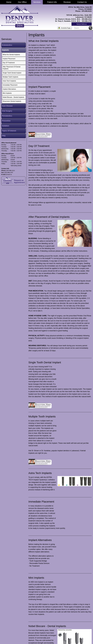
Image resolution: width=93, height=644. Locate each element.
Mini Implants (36, 578)
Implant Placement (39, 87)
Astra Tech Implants (40, 473)
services (6, 39)
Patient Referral (82, 24)
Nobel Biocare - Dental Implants (47, 626)
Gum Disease (7, 106)
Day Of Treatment (39, 146)
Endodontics (7, 45)
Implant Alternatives (40, 540)
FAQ (4, 136)
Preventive (6, 121)
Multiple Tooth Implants (42, 417)
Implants (5, 50)
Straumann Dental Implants (12, 101)
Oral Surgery (7, 111)
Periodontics (7, 116)
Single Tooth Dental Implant (45, 362)
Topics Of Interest (9, 131)
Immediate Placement (41, 502)
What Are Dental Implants (44, 41)
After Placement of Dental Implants (49, 217)
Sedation (6, 126)
